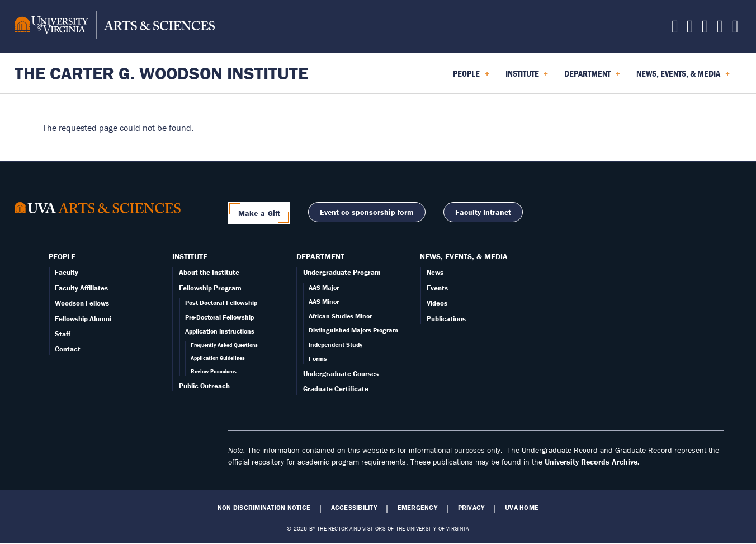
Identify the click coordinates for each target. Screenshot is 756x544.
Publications (446, 319)
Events (437, 288)
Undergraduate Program (342, 272)
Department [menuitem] (592, 77)
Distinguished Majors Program (353, 330)
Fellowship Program (210, 288)
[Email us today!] (720, 29)
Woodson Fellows (82, 303)
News (435, 272)
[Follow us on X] (675, 29)
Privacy (471, 508)
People (62, 256)
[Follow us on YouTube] (735, 29)
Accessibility (354, 508)
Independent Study (336, 344)
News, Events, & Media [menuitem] (683, 77)
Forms (318, 358)
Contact (68, 349)
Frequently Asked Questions (224, 345)
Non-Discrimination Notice (264, 508)
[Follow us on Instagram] (705, 29)
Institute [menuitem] (527, 77)
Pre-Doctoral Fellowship (219, 317)
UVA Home (522, 508)
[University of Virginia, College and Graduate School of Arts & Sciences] (115, 27)
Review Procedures (214, 371)
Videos (437, 303)
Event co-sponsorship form (367, 212)
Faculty (67, 272)
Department (320, 256)
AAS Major (324, 287)
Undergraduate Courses (341, 374)
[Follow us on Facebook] (690, 29)
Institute (190, 256)
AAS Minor (324, 301)
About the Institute (209, 272)
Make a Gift (259, 213)
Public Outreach (204, 386)
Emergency (417, 508)
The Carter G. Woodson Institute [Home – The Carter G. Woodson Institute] (161, 73)
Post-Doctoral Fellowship (221, 303)
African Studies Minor (340, 316)
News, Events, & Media (464, 256)
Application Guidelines (218, 358)
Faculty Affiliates (81, 288)
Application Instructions (220, 331)
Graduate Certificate (336, 389)
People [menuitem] (471, 77)
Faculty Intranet (483, 212)
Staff (63, 334)
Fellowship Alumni (83, 319)
